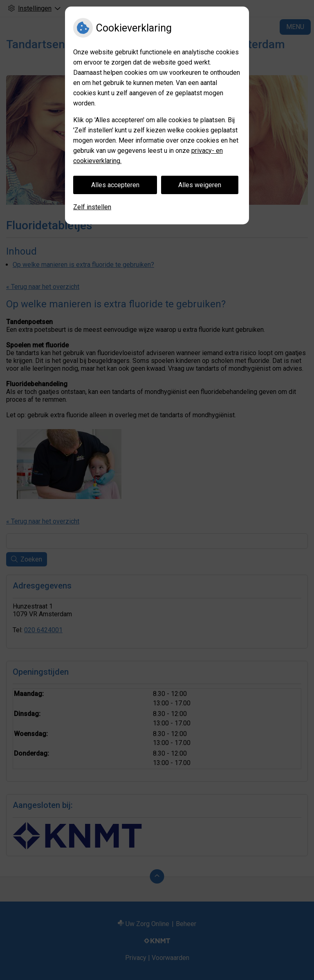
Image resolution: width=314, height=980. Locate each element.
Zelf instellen (92, 207)
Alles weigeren (200, 185)
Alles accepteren (115, 185)
